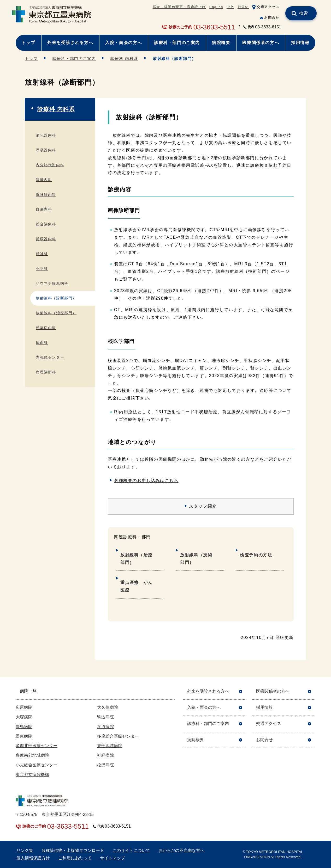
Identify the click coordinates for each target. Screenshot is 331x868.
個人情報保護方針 (33, 858)
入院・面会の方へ (124, 43)
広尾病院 (24, 707)
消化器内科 (46, 135)
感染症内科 (46, 328)
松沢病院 (105, 765)
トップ (28, 43)
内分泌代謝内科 (50, 165)
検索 (304, 13)
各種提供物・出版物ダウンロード (73, 850)
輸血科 (42, 343)
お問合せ (272, 18)
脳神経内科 (46, 195)
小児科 (42, 269)
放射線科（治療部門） (136, 559)
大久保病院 (108, 707)
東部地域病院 (110, 746)
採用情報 (300, 43)
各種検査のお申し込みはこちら (146, 481)
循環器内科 (46, 239)
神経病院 (105, 755)
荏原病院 (105, 727)
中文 (230, 7)
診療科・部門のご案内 (177, 43)
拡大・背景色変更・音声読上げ (179, 7)
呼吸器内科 (46, 150)
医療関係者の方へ (261, 43)
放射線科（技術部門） (196, 559)
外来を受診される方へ (70, 43)
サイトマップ (113, 858)
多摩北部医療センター (37, 746)
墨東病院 (24, 736)
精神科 (42, 254)
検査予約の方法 (256, 555)
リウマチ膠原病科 (52, 283)
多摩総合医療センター (118, 736)
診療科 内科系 (124, 59)
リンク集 (25, 850)
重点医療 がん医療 (136, 586)
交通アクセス (268, 7)
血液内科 (44, 209)
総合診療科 (46, 224)
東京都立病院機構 (32, 775)
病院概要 (221, 43)
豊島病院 (24, 727)
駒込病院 (105, 717)
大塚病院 (24, 717)
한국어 (243, 7)
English (216, 7)
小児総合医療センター (37, 765)
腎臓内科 (44, 180)
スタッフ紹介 (203, 506)
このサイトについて (131, 850)
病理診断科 (46, 372)
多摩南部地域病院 (32, 755)
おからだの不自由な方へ (181, 850)
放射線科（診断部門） (56, 298)
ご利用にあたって (75, 858)
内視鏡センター (50, 357)
